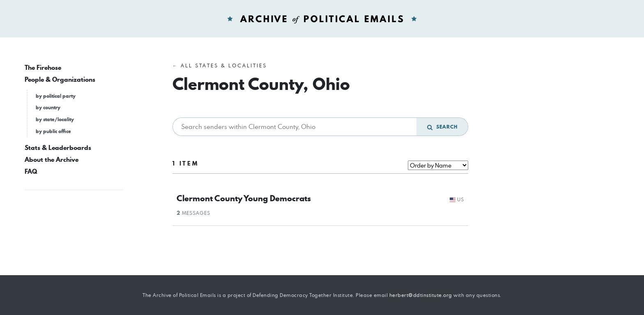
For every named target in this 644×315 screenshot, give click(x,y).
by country (48, 107)
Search (442, 127)
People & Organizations (60, 79)
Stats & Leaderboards (58, 148)
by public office (53, 131)
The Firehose (43, 68)
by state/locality (55, 119)
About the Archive (52, 160)
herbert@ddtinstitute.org (421, 295)
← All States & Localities (220, 66)
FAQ (31, 171)
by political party (56, 96)
